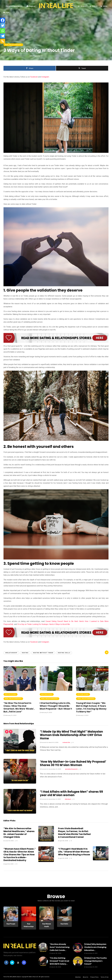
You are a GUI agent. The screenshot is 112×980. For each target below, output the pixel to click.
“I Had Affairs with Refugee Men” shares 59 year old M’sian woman (71, 793)
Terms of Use (105, 977)
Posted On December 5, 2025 (50, 799)
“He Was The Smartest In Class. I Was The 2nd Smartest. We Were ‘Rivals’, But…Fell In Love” (19, 707)
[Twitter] (3, 25)
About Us (86, 977)
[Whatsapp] (3, 31)
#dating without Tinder (43, 653)
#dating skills (64, 653)
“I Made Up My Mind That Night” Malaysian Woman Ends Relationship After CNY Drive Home (71, 735)
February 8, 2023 (46, 712)
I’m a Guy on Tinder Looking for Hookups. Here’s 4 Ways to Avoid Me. (44, 624)
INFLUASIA (13, 977)
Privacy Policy (94, 977)
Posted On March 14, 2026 (49, 742)
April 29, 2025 (63, 841)
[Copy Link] (3, 41)
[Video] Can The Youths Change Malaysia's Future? (95, 961)
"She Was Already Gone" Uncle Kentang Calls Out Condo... (60, 947)
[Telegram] (3, 36)
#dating (25, 653)
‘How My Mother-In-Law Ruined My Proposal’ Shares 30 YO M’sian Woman (73, 763)
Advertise (78, 977)
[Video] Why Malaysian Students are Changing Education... (95, 947)
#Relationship (11, 653)
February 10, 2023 (10, 715)
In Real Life (35, 977)
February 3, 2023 (82, 715)
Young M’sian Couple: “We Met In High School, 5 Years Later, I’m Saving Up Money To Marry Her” (91, 707)
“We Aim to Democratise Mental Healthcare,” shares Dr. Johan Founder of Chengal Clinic (19, 833)
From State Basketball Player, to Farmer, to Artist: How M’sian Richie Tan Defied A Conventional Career (74, 833)
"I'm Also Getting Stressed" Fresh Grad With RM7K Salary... (59, 961)
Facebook (34, 77)
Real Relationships (13, 45)
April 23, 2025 (63, 858)
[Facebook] (3, 20)
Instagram (45, 77)
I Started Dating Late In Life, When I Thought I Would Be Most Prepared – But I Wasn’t (56, 706)
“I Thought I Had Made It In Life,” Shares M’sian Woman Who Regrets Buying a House (74, 852)
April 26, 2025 (8, 864)
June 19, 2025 (9, 841)
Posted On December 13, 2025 (50, 769)
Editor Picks (10, 694)
